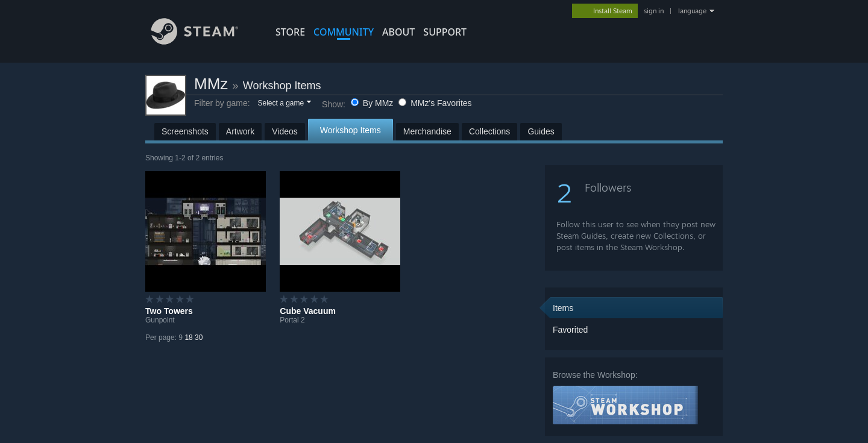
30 (199, 338)
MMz (211, 84)
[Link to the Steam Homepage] (204, 41)
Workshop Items (282, 86)
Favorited (570, 330)
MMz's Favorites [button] (435, 103)
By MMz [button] (373, 103)
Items (563, 308)
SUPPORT (445, 32)
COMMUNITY (344, 32)
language (692, 11)
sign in (654, 11)
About (398, 32)
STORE (290, 32)
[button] (284, 104)
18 (188, 338)
